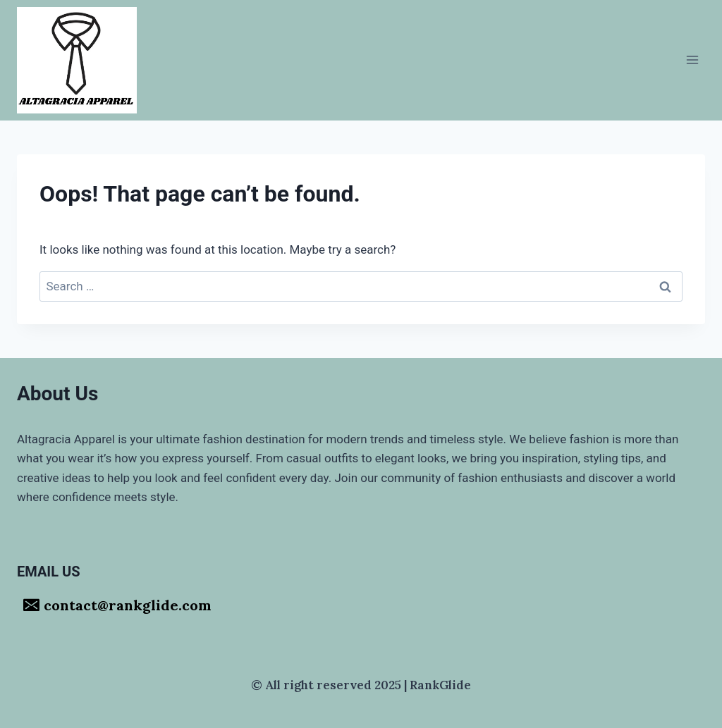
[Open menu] (692, 60)
